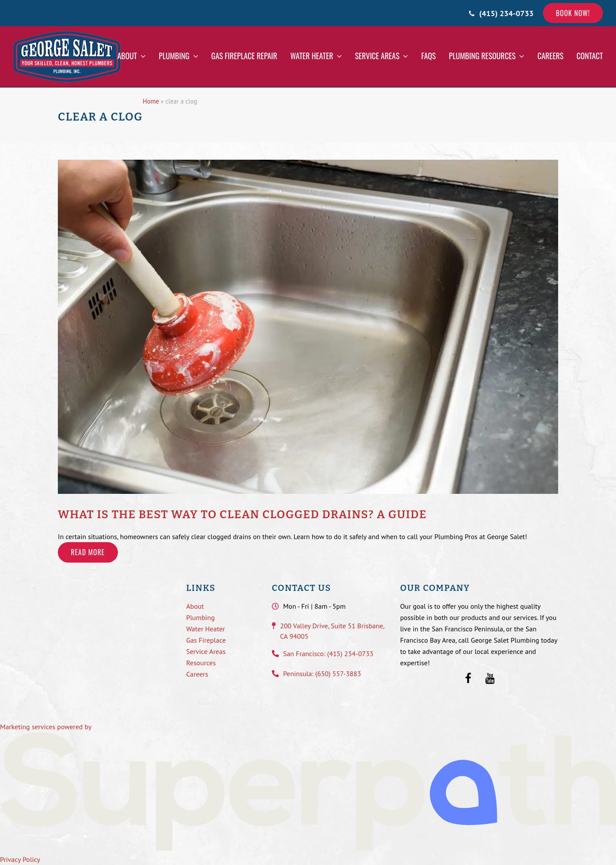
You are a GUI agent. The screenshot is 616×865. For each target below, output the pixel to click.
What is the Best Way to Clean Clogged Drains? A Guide (242, 515)
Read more (88, 552)
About (195, 606)
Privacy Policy (20, 859)
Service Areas (206, 651)
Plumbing (201, 617)
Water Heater (206, 629)
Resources (201, 663)
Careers (197, 674)
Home (151, 101)
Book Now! (573, 13)
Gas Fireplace (206, 640)
